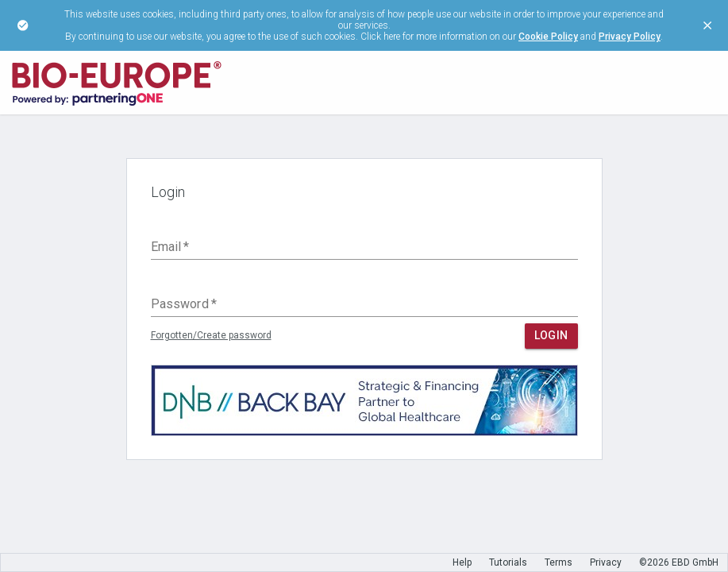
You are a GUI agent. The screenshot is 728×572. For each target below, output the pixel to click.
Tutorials (508, 562)
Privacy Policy (630, 37)
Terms (559, 562)
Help (462, 562)
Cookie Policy (548, 37)
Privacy (606, 562)
